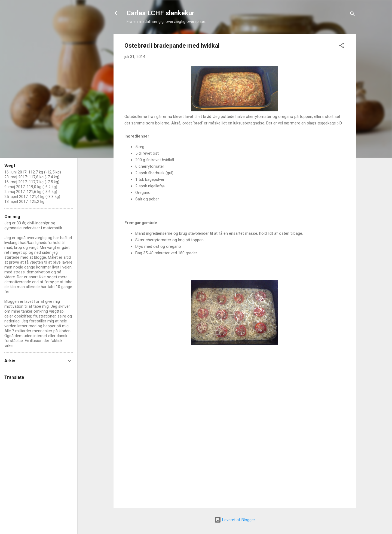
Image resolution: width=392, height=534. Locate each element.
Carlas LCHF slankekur (160, 13)
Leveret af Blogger (235, 520)
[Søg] (353, 15)
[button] (342, 46)
